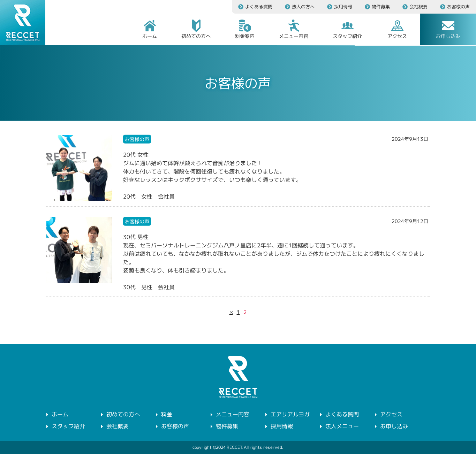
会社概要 (118, 426)
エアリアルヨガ (290, 414)
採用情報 (282, 426)
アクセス (391, 414)
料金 (167, 414)
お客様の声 (175, 426)
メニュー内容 (233, 414)
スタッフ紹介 (68, 426)
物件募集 (227, 426)
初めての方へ (123, 414)
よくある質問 (342, 414)
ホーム (60, 414)
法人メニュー (342, 426)
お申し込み (394, 426)
